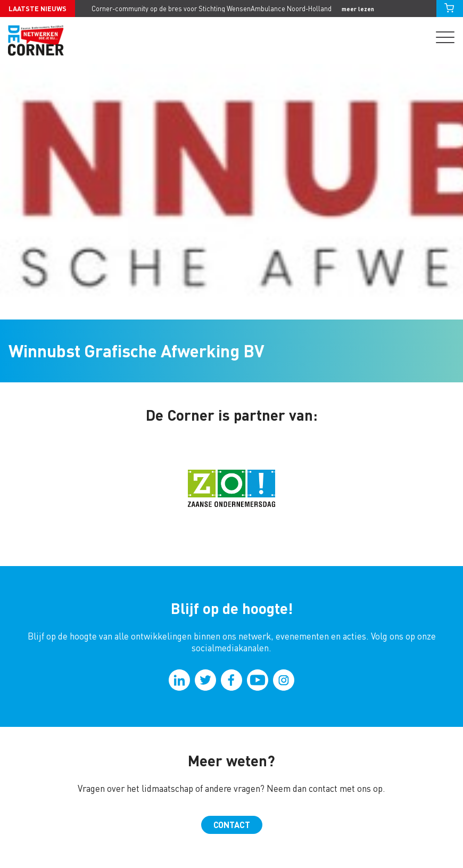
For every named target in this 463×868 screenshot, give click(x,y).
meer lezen (358, 9)
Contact (232, 825)
